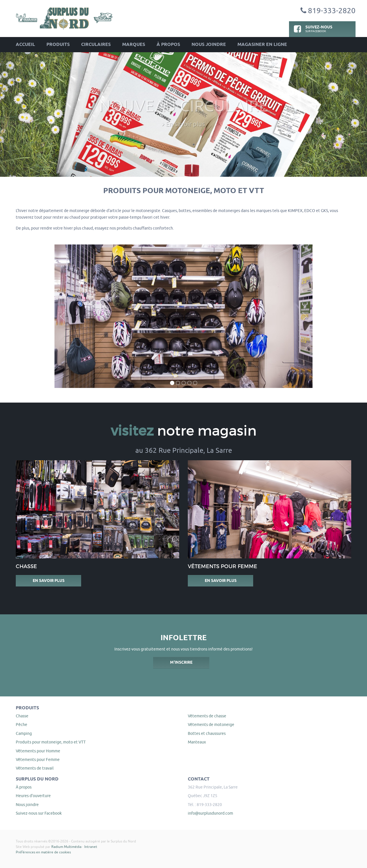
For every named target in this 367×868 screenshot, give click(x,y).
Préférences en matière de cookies (43, 852)
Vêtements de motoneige (211, 725)
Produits (58, 45)
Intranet (91, 847)
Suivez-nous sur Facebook (39, 813)
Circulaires (96, 45)
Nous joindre (209, 45)
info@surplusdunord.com (210, 813)
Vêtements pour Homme (38, 751)
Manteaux (197, 742)
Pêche (22, 725)
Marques (134, 45)
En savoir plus (49, 581)
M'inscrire (181, 663)
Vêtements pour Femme (38, 760)
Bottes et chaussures (207, 733)
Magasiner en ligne (262, 45)
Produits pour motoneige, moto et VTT (51, 742)
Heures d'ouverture (33, 796)
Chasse (22, 716)
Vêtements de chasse (207, 716)
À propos (168, 45)
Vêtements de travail (35, 768)
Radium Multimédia (66, 847)
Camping (24, 733)
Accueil (25, 45)
